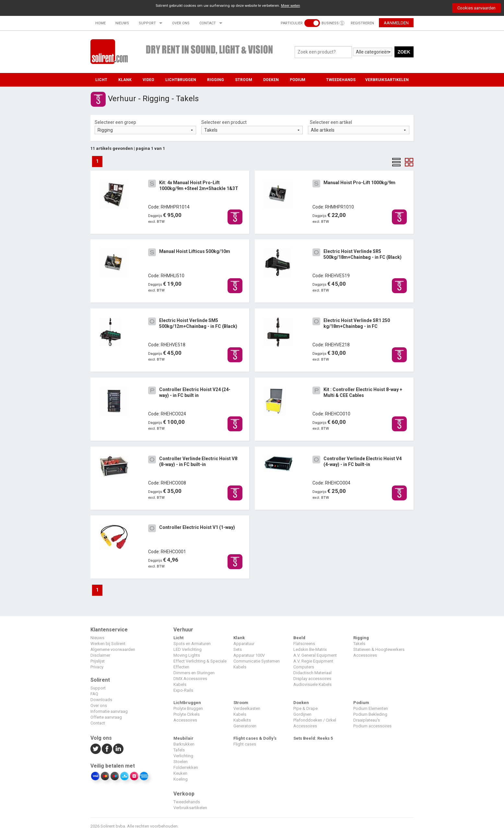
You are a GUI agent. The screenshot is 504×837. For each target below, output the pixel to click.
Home (100, 23)
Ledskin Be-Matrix (310, 649)
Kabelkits (242, 720)
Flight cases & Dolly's (255, 738)
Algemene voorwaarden (113, 649)
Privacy (97, 667)
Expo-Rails (183, 690)
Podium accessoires (372, 726)
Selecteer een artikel (331, 122)
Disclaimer (100, 655)
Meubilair (183, 738)
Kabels (180, 684)
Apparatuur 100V (249, 655)
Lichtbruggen (181, 80)
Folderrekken (186, 767)
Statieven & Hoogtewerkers (379, 649)
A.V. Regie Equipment (313, 661)
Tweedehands (187, 802)
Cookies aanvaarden (476, 8)
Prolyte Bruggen (188, 708)
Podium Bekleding (370, 714)
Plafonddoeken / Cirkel (315, 720)
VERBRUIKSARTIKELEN (387, 80)
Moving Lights (187, 655)
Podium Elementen (371, 708)
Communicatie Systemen (257, 661)
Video (148, 80)
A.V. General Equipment (315, 655)
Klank (125, 80)
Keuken (180, 773)
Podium (298, 80)
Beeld (299, 638)
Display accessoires (312, 679)
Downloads (101, 700)
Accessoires (365, 655)
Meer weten (291, 6)
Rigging (216, 80)
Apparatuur (244, 644)
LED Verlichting (188, 649)
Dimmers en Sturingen (194, 673)
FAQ (94, 694)
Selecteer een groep (115, 122)
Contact (208, 23)
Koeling (181, 779)
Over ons (181, 23)
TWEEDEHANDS (341, 80)
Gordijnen (302, 714)
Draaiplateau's (367, 720)
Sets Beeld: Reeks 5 (313, 738)
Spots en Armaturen (192, 644)
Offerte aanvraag (106, 717)
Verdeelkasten (247, 708)
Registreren (362, 23)
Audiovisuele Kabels (312, 684)
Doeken (271, 80)
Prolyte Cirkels (187, 714)
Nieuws (122, 23)
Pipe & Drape (305, 708)
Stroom (244, 80)
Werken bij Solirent (108, 644)
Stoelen (181, 762)
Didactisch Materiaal (312, 673)
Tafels (179, 750)
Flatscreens (304, 644)
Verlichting (183, 756)
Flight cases (245, 744)
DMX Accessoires (190, 679)
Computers (304, 667)
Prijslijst (98, 661)
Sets (238, 649)
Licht (101, 80)
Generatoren (245, 726)
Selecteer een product (224, 122)
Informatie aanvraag (109, 711)
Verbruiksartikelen (190, 808)
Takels (359, 644)
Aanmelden (396, 23)
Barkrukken (184, 744)
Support (147, 23)
